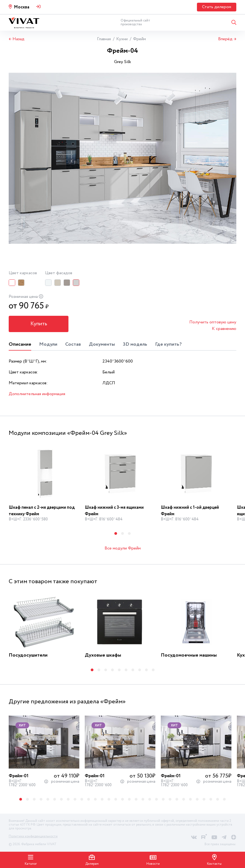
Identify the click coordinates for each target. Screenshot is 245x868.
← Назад (17, 39)
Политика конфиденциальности (33, 836)
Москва (22, 7)
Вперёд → (227, 39)
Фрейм (139, 39)
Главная (104, 39)
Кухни (122, 39)
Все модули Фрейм (123, 548)
